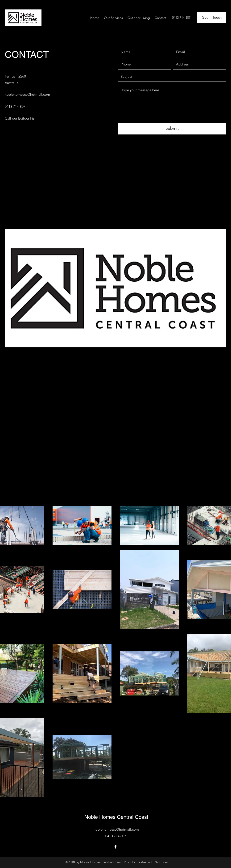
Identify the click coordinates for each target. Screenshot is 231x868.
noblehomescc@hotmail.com (27, 94)
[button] (212, 18)
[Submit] (172, 129)
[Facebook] (115, 847)
